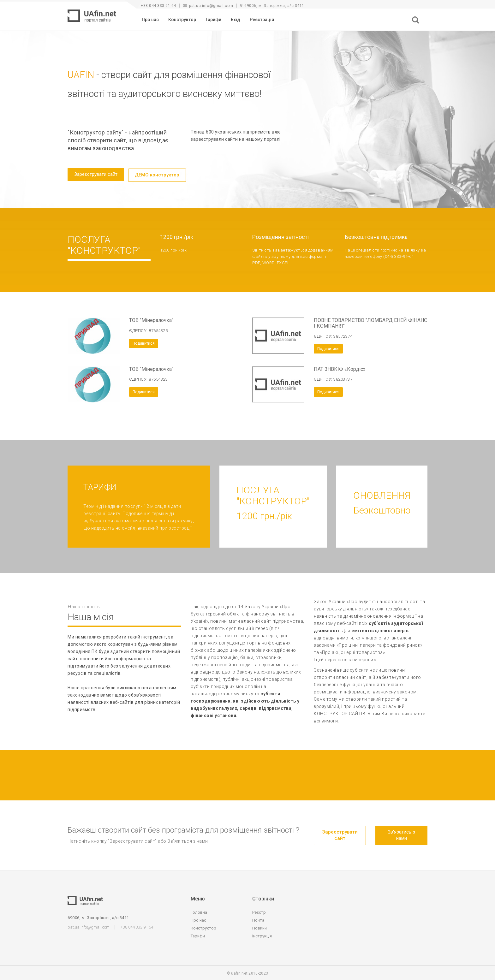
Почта (258, 919)
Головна (199, 911)
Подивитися (144, 342)
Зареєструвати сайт (96, 174)
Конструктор (182, 20)
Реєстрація (262, 20)
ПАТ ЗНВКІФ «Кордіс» (340, 368)
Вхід (236, 20)
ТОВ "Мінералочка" (151, 319)
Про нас (150, 20)
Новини (259, 927)
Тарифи (213, 20)
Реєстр (259, 911)
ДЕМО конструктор (157, 174)
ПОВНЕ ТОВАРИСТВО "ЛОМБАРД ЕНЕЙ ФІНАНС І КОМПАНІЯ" (370, 322)
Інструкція (262, 935)
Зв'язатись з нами (401, 834)
